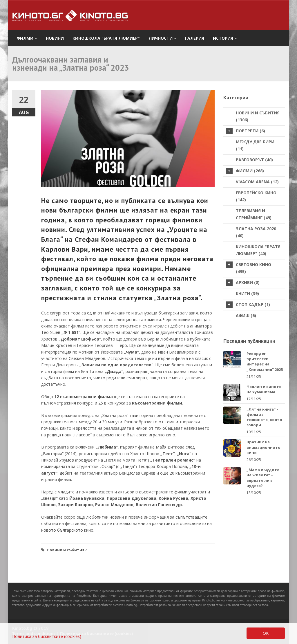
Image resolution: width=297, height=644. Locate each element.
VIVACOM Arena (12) (257, 182)
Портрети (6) (246, 131)
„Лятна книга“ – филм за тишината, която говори (264, 417)
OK (266, 633)
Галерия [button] (195, 38)
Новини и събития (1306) (258, 116)
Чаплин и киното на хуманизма (264, 389)
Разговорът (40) (254, 160)
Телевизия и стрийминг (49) (254, 214)
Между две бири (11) (255, 145)
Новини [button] (55, 38)
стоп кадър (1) (248, 305)
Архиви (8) (243, 283)
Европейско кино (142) (256, 196)
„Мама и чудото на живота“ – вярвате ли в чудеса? (263, 478)
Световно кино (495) (249, 268)
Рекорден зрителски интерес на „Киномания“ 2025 (265, 362)
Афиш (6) (246, 315)
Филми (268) (245, 171)
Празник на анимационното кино (264, 447)
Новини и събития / (67, 550)
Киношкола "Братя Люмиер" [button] (106, 38)
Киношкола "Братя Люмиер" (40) (258, 250)
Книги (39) (247, 293)
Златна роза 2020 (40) (256, 232)
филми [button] (27, 38)
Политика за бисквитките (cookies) (47, 636)
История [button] (225, 38)
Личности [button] (162, 38)
